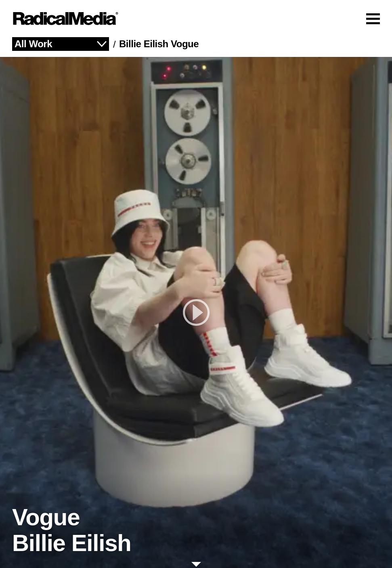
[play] (196, 312)
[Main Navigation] (196, 19)
